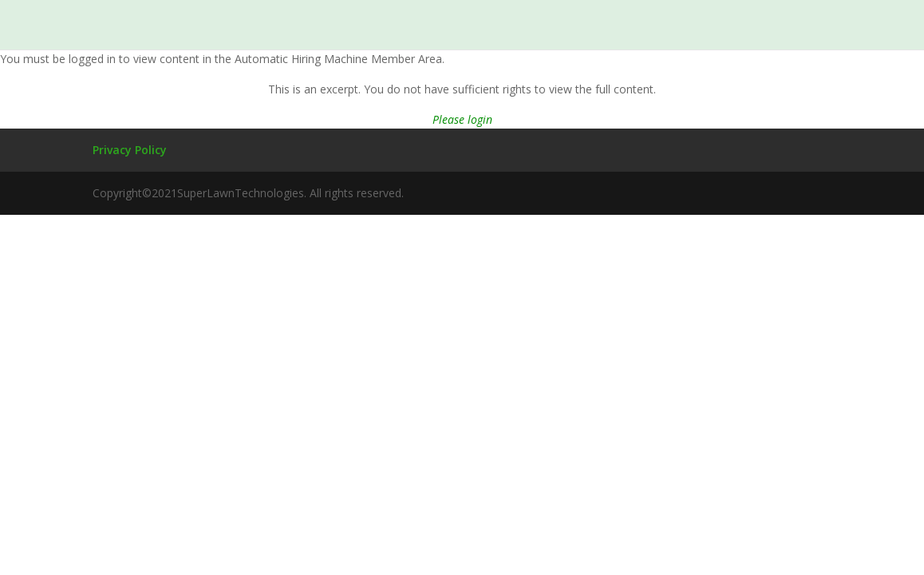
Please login (462, 119)
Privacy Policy (130, 150)
